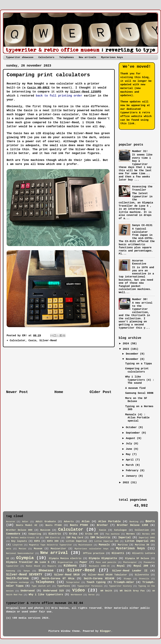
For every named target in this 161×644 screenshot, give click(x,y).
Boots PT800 (79, 525)
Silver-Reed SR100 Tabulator (108, 575)
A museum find (135, 388)
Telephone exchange (17, 582)
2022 (127, 483)
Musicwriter (58, 549)
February (133, 471)
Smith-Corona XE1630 (99, 579)
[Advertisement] (59, 368)
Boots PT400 (54, 525)
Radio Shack (33, 566)
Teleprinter (73, 582)
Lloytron (18, 545)
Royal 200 (141, 566)
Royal (121, 566)
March (130, 465)
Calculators (46, 57)
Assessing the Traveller (142, 188)
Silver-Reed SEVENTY (24, 575)
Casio (32, 341)
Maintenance (85, 545)
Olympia (25, 558)
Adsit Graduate (46, 522)
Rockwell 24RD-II (99, 566)
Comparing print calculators (137, 370)
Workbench (76, 595)
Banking (134, 522)
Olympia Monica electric (65, 558)
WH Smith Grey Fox (132, 591)
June (130, 449)
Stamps (127, 579)
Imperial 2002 (147, 538)
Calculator (17, 341)
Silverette (142, 575)
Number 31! (140, 151)
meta (9, 549)
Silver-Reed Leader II (130, 571)
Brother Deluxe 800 (19, 530)
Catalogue (120, 530)
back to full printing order (59, 96)
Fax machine (113, 534)
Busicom (45, 530)
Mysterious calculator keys (91, 549)
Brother (102, 525)
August (131, 438)
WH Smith (106, 591)
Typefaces (64, 586)
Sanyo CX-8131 (142, 225)
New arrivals (87, 57)
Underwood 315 (53, 591)
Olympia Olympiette (103, 558)
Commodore (13, 534)
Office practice (94, 553)
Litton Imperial (76, 541)
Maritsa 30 (142, 545)
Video (78, 590)
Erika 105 (92, 534)
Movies (22, 549)
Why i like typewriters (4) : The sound (140, 380)
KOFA (37, 541)
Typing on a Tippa (138, 364)
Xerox (91, 595)
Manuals (104, 545)
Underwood (28, 591)
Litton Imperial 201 (140, 541)
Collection (142, 530)
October (132, 427)
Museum (38, 549)
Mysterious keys (112, 57)
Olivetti (118, 553)
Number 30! (140, 299)
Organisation (65, 562)
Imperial (125, 538)
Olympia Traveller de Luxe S (28, 562)
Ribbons (70, 566)
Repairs (52, 566)
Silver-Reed (48, 341)
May (129, 454)
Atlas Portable (109, 522)
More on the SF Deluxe (136, 400)
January (132, 476)
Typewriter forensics (90, 586)
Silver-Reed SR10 (67, 575)
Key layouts (19, 541)
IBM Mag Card (75, 538)
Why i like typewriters (46, 595)
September (134, 433)
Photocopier (130, 562)
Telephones (67, 57)
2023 (127, 349)
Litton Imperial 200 (106, 541)
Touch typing (96, 582)
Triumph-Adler (124, 582)
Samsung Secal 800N (139, 393)
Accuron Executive (139, 262)
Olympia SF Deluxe (137, 558)
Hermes (131, 534)
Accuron (10, 522)
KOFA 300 (53, 541)
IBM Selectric (100, 538)
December (133, 354)
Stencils (144, 579)
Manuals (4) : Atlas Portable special (137, 418)
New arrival (54, 553)
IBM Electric (52, 538)
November (133, 359)
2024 (127, 344)
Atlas (86, 522)
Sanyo (27, 571)
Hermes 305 (149, 534)
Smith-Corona (17, 578)
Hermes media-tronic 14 (25, 538)
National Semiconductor (20, 553)
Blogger (106, 631)
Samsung (10, 571)
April (130, 460)
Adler (25, 522)
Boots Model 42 (27, 525)
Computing (35, 534)
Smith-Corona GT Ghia (58, 579)
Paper (84, 562)
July (130, 444)
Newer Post (17, 392)
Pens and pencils (106, 562)
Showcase (46, 571)
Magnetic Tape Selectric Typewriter (50, 545)
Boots (150, 521)
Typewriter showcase (20, 57)
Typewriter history (120, 586)
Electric (55, 534)
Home (59, 392)
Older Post (101, 392)
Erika (73, 534)
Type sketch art (41, 586)
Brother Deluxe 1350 (132, 525)
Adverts (69, 522)
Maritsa (123, 545)
